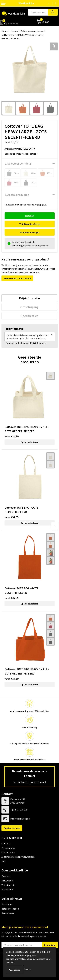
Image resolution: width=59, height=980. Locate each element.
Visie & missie (8, 885)
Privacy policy (8, 848)
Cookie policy (8, 852)
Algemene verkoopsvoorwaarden (18, 857)
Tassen (14, 31)
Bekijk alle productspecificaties (21, 154)
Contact (6, 843)
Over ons (6, 876)
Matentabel (7, 889)
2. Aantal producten (17, 195)
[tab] (29, 298)
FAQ (3, 861)
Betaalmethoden (10, 909)
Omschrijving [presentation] (29, 307)
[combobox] (38, 12)
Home (5, 31)
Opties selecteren (30, 442)
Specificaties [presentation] (29, 316)
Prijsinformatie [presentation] (29, 298)
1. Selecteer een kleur (18, 163)
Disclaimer (7, 904)
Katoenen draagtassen (32, 31)
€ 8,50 (12, 436)
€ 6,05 (12, 517)
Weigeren (27, 969)
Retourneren (8, 913)
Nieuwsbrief (8, 881)
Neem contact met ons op (17, 278)
